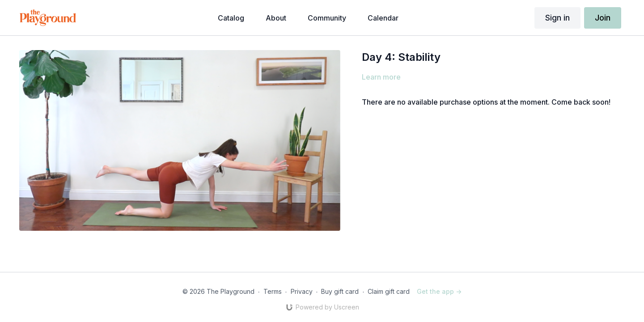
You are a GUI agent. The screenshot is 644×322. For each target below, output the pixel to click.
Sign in (557, 18)
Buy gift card (340, 291)
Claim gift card (389, 291)
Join (603, 18)
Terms (273, 291)
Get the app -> (439, 291)
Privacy (302, 291)
